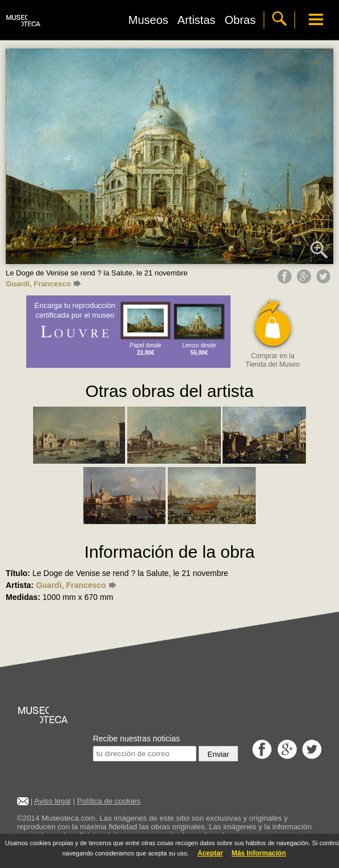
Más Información (259, 853)
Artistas (197, 20)
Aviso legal (53, 801)
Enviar (219, 754)
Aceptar (210, 853)
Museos (148, 20)
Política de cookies (109, 801)
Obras (240, 20)
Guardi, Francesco (43, 284)
